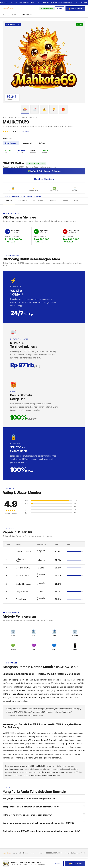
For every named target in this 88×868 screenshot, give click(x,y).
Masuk (60, 9)
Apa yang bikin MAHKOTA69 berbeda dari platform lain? (30, 799)
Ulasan (65, 201)
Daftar (26, 853)
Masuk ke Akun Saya (44, 179)
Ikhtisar (9, 201)
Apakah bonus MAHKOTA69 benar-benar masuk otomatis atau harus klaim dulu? (41, 831)
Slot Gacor (16, 15)
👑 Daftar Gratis (75, 9)
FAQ (76, 201)
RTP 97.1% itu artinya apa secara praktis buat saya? (27, 815)
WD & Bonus (38, 201)
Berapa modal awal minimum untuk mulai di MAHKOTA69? (31, 807)
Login (33, 853)
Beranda (6, 15)
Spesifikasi (23, 201)
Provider (53, 201)
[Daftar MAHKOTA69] (44, 62)
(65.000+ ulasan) (24, 131)
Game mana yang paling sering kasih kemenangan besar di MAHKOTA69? (38, 823)
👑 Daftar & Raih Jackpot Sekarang (44, 171)
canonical (17, 853)
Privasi (40, 853)
